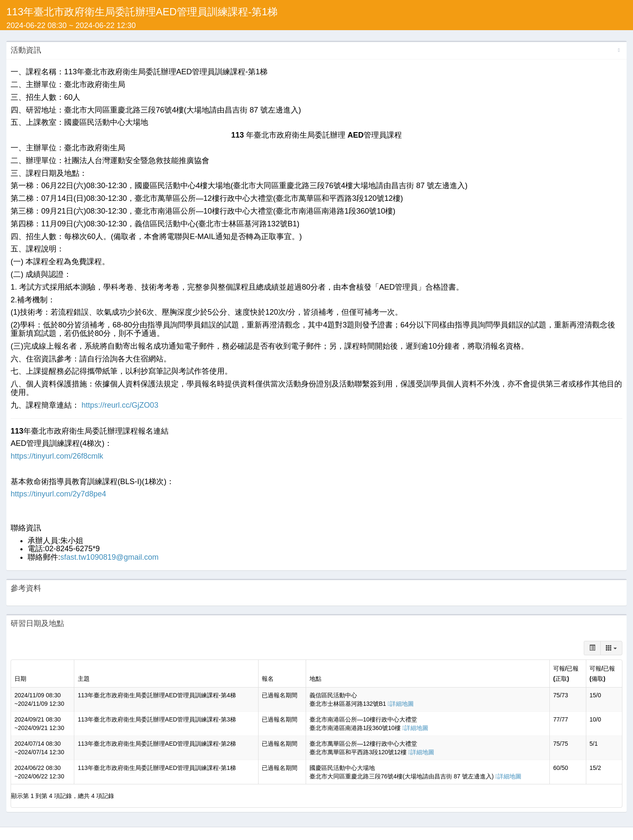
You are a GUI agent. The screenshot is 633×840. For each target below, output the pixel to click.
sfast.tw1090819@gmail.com (109, 557)
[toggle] (592, 648)
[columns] (611, 648)
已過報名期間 (280, 695)
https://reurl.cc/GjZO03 (119, 405)
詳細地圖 (401, 704)
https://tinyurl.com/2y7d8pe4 (58, 494)
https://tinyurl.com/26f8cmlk (57, 456)
